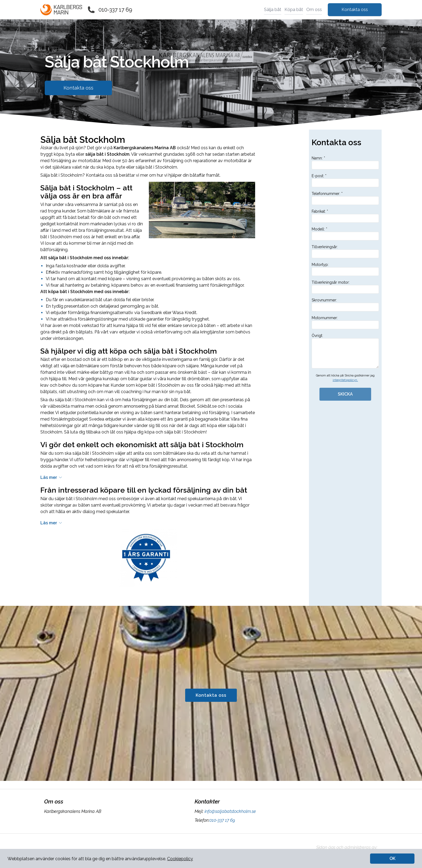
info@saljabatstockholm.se (230, 811)
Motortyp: (345, 269)
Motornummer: (345, 322)
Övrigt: (345, 351)
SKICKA (345, 394)
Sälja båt (273, 10)
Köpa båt (294, 10)
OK (392, 858)
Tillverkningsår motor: (345, 287)
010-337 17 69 (115, 10)
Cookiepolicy (180, 859)
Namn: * (345, 163)
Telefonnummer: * (345, 198)
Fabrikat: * (345, 216)
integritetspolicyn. (345, 380)
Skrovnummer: (345, 305)
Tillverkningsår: (345, 251)
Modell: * (345, 234)
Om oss (314, 10)
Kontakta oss (355, 10)
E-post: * (345, 180)
